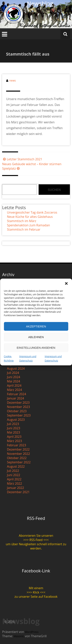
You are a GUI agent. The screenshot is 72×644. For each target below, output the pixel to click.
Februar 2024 (17, 394)
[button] (66, 283)
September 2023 (19, 415)
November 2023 (18, 407)
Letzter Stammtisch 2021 (22, 159)
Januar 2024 (15, 398)
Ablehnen (36, 337)
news (12, 80)
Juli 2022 (13, 471)
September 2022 (19, 462)
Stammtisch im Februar (24, 229)
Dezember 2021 (18, 492)
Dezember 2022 (18, 449)
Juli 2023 (13, 424)
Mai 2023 (13, 432)
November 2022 (18, 454)
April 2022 (14, 479)
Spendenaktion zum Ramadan (28, 225)
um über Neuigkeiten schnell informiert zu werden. (36, 546)
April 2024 (14, 386)
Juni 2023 (14, 428)
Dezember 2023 (18, 403)
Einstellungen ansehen (36, 348)
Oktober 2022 (17, 458)
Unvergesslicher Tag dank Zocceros (32, 212)
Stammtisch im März (22, 221)
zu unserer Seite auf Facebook (36, 597)
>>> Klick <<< (36, 592)
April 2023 (14, 437)
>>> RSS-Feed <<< (36, 540)
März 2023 (14, 441)
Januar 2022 (15, 488)
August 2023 (16, 420)
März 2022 (14, 483)
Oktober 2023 (17, 411)
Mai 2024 (13, 381)
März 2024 (14, 390)
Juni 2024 (14, 377)
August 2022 (16, 466)
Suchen (54, 190)
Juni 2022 (14, 475)
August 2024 (16, 368)
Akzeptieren (36, 326)
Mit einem (36, 588)
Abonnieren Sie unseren (36, 536)
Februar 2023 (17, 445)
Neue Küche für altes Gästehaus (30, 217)
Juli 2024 (13, 373)
